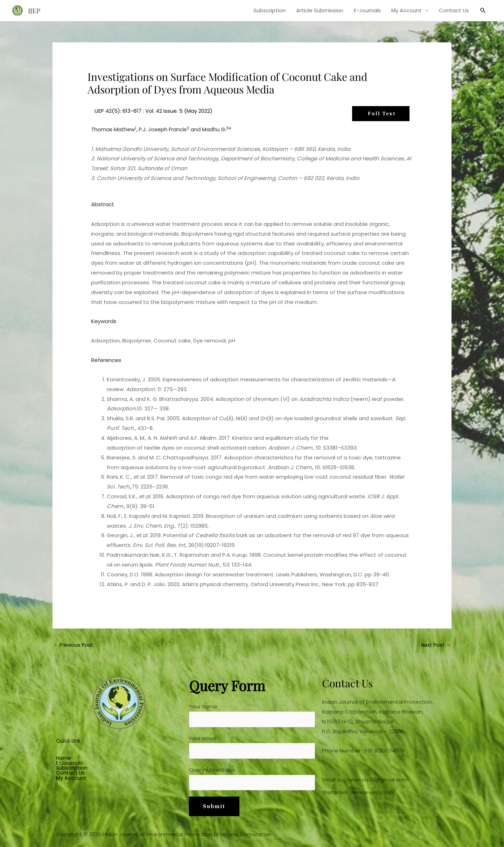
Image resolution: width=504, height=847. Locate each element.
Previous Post (74, 645)
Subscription (269, 10)
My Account (407, 10)
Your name (252, 716)
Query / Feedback (252, 782)
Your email (252, 749)
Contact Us (454, 10)
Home (64, 759)
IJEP (35, 10)
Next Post (435, 645)
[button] (483, 11)
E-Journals (367, 10)
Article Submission (320, 10)
